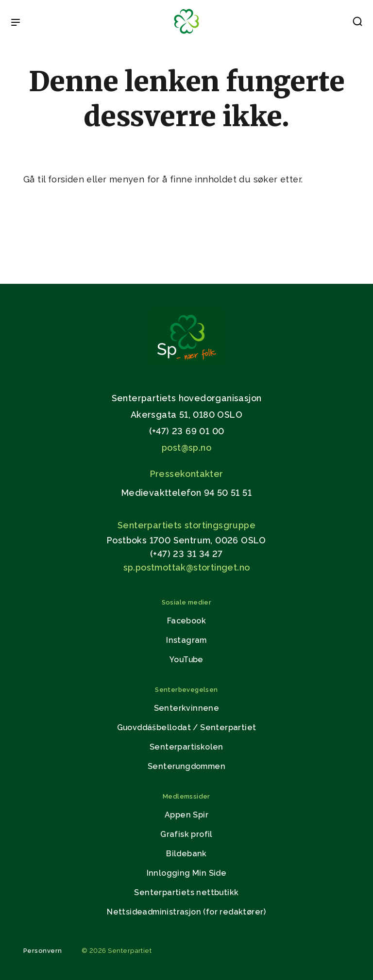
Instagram (186, 640)
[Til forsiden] (186, 34)
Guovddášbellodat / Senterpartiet (187, 727)
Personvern (43, 951)
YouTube (186, 660)
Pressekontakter (187, 474)
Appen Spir (186, 815)
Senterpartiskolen (186, 747)
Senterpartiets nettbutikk (186, 892)
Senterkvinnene (187, 708)
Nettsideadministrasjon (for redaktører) (186, 912)
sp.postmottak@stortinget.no (187, 567)
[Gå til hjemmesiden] (186, 365)
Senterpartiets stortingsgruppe (186, 525)
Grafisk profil (186, 834)
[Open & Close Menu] (16, 23)
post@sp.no (186, 448)
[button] (357, 23)
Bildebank (186, 854)
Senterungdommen (186, 766)
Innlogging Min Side (187, 873)
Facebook (186, 621)
